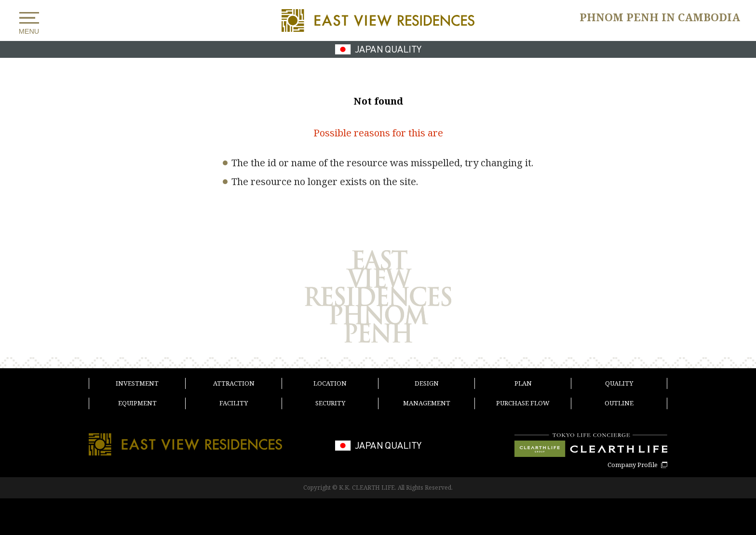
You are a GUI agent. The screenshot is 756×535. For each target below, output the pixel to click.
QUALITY (619, 383)
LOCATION (330, 383)
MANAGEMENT (427, 403)
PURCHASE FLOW (523, 403)
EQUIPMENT (137, 403)
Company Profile (633, 465)
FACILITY (234, 403)
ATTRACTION (234, 383)
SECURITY (330, 403)
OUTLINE (619, 403)
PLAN (523, 383)
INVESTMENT (137, 383)
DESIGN (427, 383)
